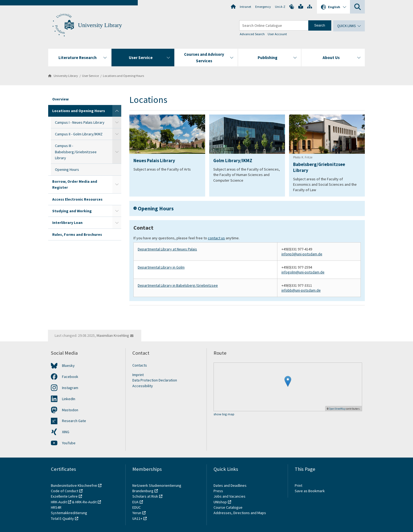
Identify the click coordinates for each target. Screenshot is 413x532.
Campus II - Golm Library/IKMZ (79, 134)
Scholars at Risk (145, 496)
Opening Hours (67, 169)
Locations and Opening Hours (123, 76)
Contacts (140, 365)
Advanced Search (252, 34)
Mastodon (70, 410)
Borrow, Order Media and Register (75, 184)
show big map (224, 414)
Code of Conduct (65, 491)
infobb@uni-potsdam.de (301, 290)
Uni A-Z (280, 7)
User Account (277, 34)
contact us (216, 238)
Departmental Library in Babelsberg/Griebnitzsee (178, 285)
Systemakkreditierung (69, 513)
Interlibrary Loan (67, 223)
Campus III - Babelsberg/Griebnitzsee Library (76, 152)
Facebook (70, 377)
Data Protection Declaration (155, 380)
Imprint (138, 375)
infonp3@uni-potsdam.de (302, 254)
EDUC (137, 507)
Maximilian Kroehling (113, 335)
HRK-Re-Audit (86, 502)
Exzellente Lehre (64, 496)
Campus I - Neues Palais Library (80, 122)
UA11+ (137, 518)
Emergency (263, 7)
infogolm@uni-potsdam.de (303, 272)
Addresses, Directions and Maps (240, 513)
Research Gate (74, 421)
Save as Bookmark (310, 491)
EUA (135, 502)
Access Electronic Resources (77, 199)
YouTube (69, 443)
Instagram (70, 388)
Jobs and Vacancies (230, 496)
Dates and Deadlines (230, 485)
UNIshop (220, 502)
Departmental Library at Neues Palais (167, 249)
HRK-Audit (59, 502)
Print (299, 485)
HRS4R (56, 507)
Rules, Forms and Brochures (77, 234)
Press (218, 491)
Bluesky (68, 365)
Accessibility (143, 386)
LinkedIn (69, 399)
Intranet (245, 7)
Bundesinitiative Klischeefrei (74, 485)
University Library (100, 25)
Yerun (137, 513)
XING (66, 432)
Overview (60, 99)
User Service (90, 76)
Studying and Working (72, 211)
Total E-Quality (62, 518)
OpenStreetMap (337, 409)
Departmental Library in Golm (161, 267)
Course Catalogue (228, 507)
